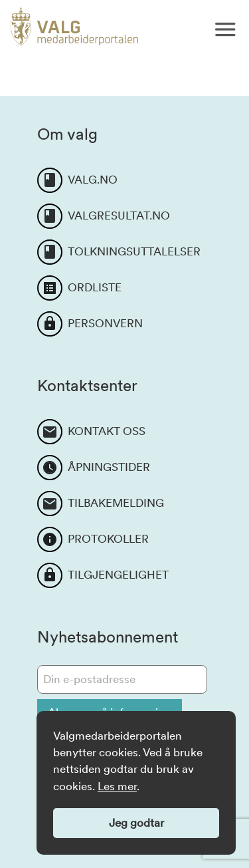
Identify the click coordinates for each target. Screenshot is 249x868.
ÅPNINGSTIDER (109, 467)
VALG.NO (93, 180)
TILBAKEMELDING (116, 503)
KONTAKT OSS (107, 431)
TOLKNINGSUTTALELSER (134, 251)
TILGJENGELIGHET (118, 575)
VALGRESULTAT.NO (119, 216)
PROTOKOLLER (108, 539)
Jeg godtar (136, 823)
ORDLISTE (95, 287)
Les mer (117, 786)
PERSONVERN (105, 323)
